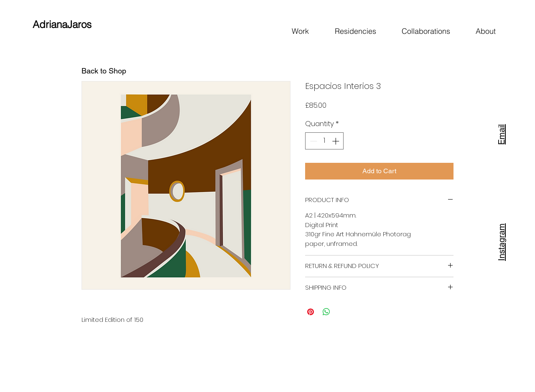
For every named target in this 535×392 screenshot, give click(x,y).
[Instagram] (502, 241)
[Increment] (336, 141)
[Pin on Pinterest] (311, 312)
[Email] (502, 134)
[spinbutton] (325, 141)
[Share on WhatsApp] (326, 312)
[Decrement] (313, 141)
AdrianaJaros (62, 24)
